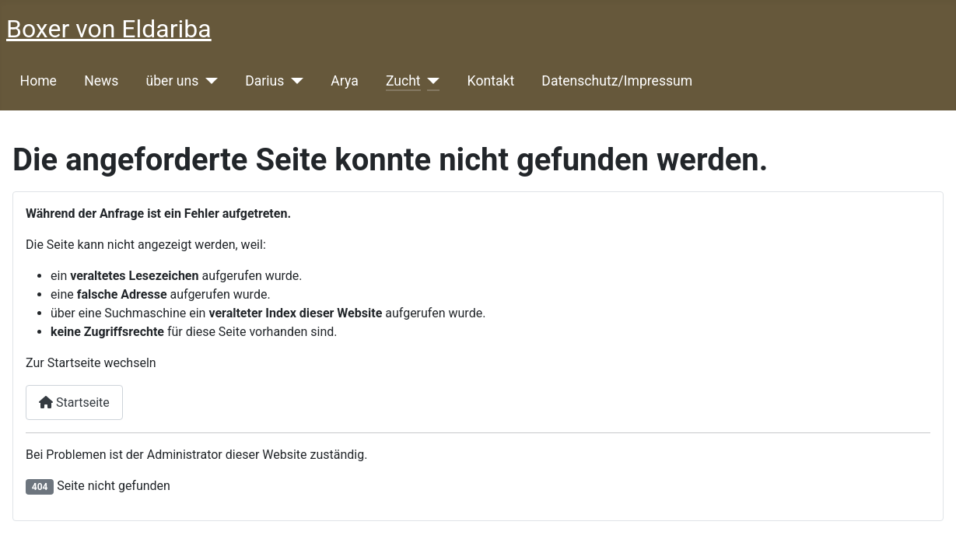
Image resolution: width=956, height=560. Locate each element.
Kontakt (491, 81)
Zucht (403, 81)
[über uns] (208, 81)
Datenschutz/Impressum (617, 81)
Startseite (74, 402)
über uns (173, 81)
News (101, 81)
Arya (344, 81)
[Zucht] (431, 81)
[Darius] (294, 81)
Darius (264, 81)
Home (39, 81)
